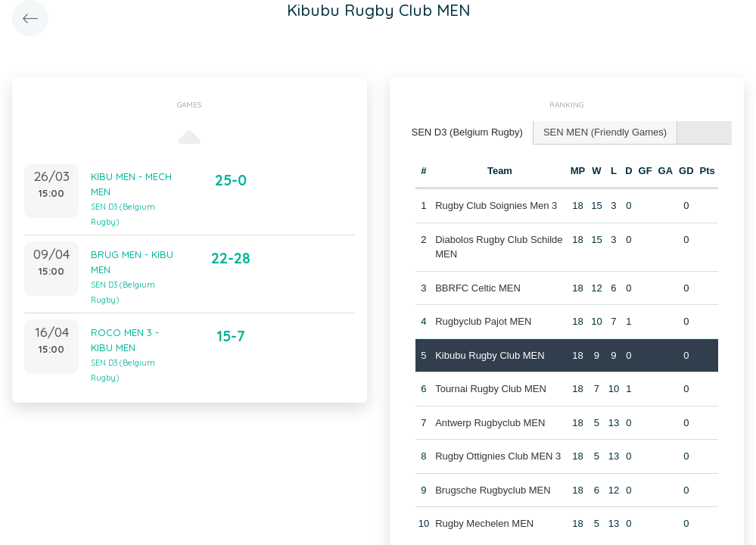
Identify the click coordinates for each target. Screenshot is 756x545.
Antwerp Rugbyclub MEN (490, 423)
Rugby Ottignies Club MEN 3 (498, 456)
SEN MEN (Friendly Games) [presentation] (605, 132)
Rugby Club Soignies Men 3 (496, 206)
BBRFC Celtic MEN (478, 288)
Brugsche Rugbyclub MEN (493, 490)
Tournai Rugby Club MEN (491, 389)
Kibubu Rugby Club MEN (490, 355)
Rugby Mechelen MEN (484, 523)
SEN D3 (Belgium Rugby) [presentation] (467, 132)
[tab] (468, 133)
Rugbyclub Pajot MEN (483, 321)
